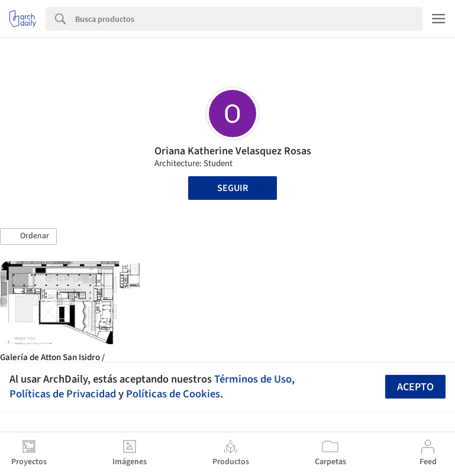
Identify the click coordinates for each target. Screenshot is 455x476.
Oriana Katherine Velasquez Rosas (233, 151)
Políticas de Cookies (173, 394)
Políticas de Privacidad (63, 394)
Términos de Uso (253, 379)
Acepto (415, 387)
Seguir (233, 188)
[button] (28, 237)
